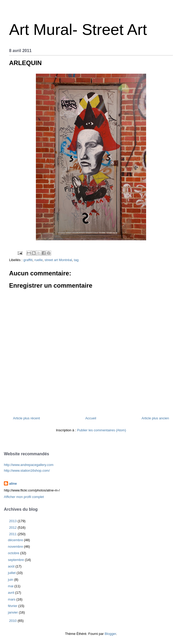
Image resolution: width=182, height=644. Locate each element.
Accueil (91, 418)
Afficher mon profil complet (24, 497)
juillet (12, 573)
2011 (13, 534)
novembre (16, 547)
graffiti (28, 260)
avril (12, 593)
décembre (16, 540)
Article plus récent (26, 418)
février (13, 606)
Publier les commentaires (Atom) (102, 430)
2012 (13, 528)
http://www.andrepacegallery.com (29, 465)
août (12, 566)
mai (11, 586)
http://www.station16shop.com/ (27, 471)
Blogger (110, 634)
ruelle (38, 260)
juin (11, 580)
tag (76, 260)
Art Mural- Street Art (78, 30)
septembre (17, 560)
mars (12, 599)
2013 (13, 521)
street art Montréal (58, 260)
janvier (14, 612)
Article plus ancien (155, 418)
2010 (13, 621)
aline (13, 484)
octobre (14, 553)
